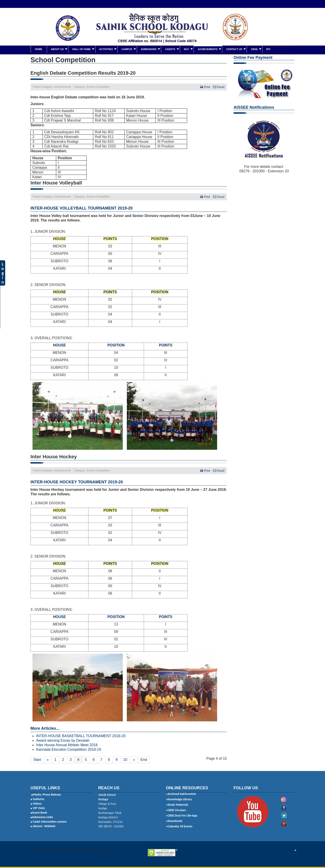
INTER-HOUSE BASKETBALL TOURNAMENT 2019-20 (81, 736)
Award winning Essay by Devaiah (63, 740)
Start (37, 759)
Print (207, 87)
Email (220, 87)
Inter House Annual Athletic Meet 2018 (67, 745)
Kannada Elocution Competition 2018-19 (68, 749)
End (144, 759)
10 (125, 759)
